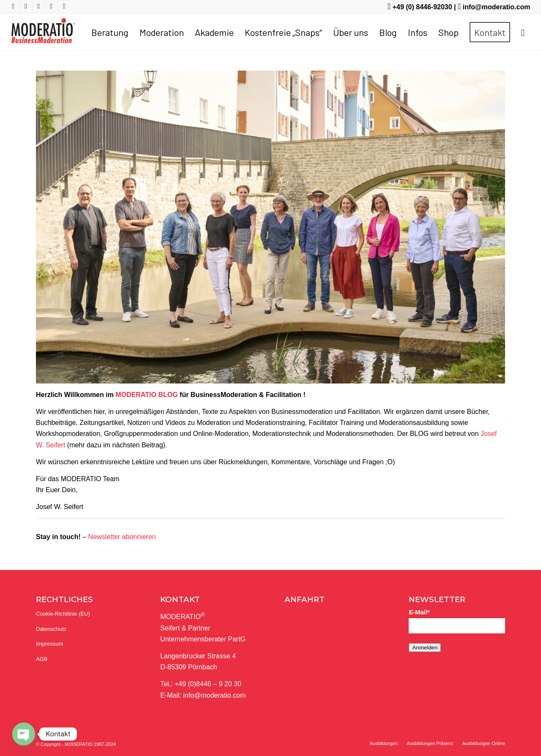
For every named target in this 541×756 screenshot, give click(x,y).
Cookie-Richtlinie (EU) (63, 614)
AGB (42, 659)
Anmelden (425, 648)
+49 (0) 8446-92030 (422, 7)
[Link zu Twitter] (39, 6)
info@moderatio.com (497, 7)
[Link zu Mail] (64, 6)
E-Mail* (419, 612)
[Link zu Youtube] (13, 6)
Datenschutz (51, 629)
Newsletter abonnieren (122, 537)
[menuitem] (110, 32)
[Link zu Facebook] (26, 6)
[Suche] (523, 32)
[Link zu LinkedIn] (51, 6)
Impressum (49, 644)
